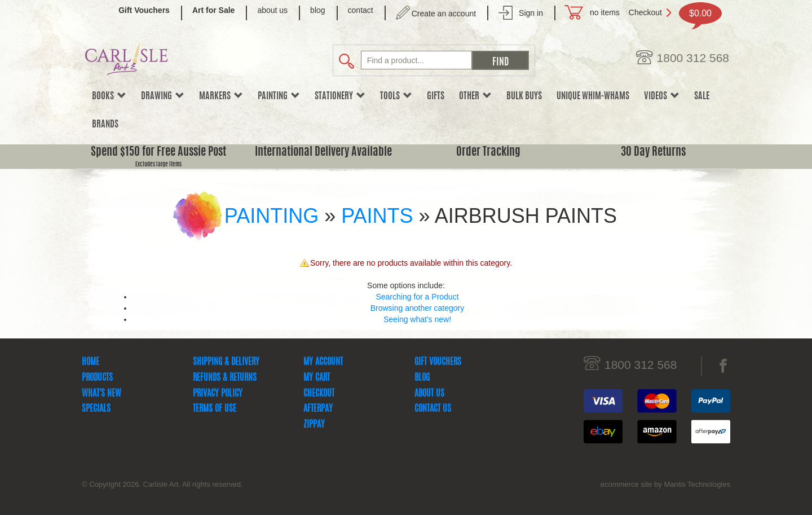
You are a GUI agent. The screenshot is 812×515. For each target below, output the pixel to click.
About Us (429, 394)
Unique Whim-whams (593, 96)
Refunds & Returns (225, 378)
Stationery (340, 96)
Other (475, 96)
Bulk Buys (524, 96)
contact (361, 10)
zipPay (314, 425)
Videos (662, 96)
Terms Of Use (215, 409)
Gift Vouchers (438, 362)
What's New (101, 394)
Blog (422, 378)
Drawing (163, 96)
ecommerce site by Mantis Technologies (665, 484)
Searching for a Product (417, 297)
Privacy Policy (218, 394)
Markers (221, 96)
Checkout (645, 12)
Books (109, 96)
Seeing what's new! (417, 319)
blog (317, 10)
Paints (377, 216)
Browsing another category (418, 308)
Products (97, 378)
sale (702, 96)
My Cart (317, 378)
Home (91, 362)
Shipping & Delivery (226, 362)
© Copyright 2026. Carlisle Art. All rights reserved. (162, 484)
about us (272, 10)
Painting (279, 96)
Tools (396, 96)
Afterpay (318, 409)
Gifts (436, 96)
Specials (96, 409)
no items (605, 12)
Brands (105, 125)
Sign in (531, 13)
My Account (323, 362)
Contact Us (433, 409)
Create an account (444, 14)
